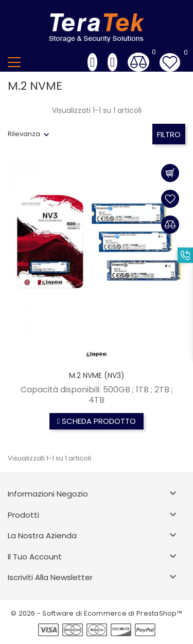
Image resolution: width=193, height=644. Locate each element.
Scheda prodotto (97, 421)
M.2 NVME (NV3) (97, 375)
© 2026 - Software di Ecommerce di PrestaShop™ (97, 613)
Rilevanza (24, 134)
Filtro (169, 134)
